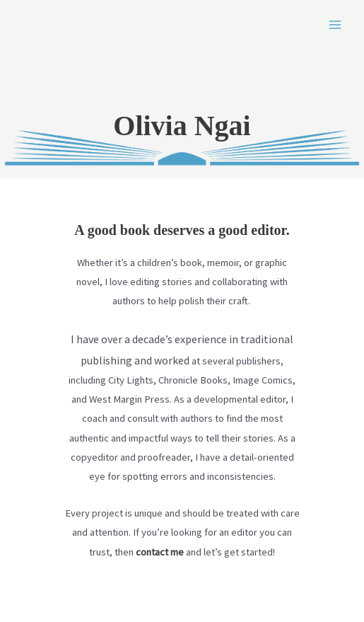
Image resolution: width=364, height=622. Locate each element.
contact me (160, 552)
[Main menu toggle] (335, 25)
